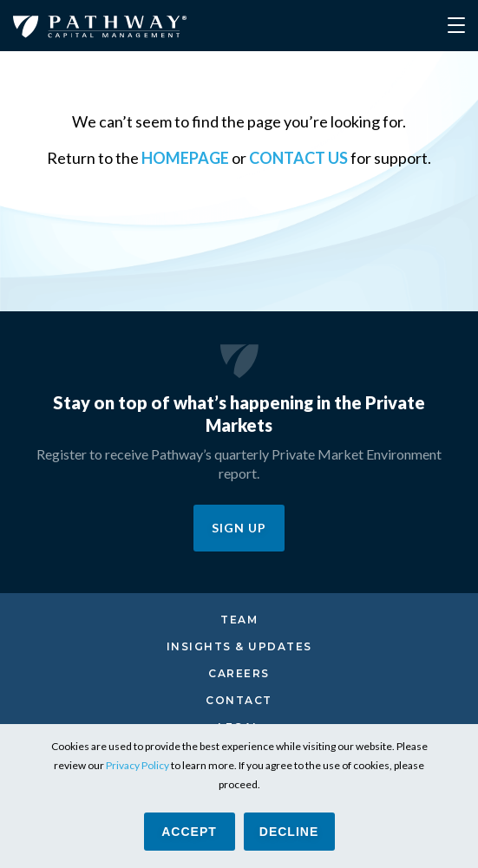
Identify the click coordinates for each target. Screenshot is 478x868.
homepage (185, 158)
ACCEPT (189, 832)
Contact (239, 700)
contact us (298, 158)
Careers (239, 673)
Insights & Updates (239, 646)
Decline (289, 832)
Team (239, 620)
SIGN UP (239, 528)
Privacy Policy (138, 765)
